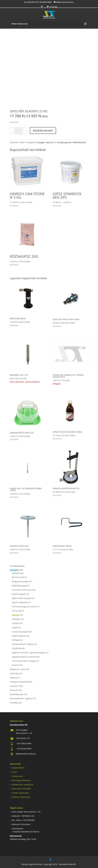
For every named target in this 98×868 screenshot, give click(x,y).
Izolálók (15, 623)
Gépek (13, 678)
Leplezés (14, 686)
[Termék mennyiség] (18, 131)
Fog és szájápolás (20, 602)
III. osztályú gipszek (63, 142)
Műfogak (16, 640)
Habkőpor (16, 619)
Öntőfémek (17, 648)
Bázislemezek (18, 577)
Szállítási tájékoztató (21, 797)
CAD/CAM (14, 673)
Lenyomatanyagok (20, 632)
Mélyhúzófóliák (19, 636)
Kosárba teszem (43, 130)
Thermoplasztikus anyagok (24, 661)
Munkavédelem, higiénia (23, 644)
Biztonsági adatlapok (21, 780)
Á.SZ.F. (15, 772)
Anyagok (41, 142)
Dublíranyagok (18, 594)
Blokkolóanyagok (19, 586)
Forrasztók (17, 611)
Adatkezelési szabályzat (22, 785)
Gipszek (49, 142)
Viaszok (15, 665)
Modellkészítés (79, 142)
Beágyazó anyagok (20, 581)
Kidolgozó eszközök (18, 682)
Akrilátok (16, 573)
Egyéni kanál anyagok (22, 598)
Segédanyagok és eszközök (24, 657)
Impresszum (17, 776)
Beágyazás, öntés (18, 669)
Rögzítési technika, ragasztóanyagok (28, 653)
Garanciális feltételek (21, 789)
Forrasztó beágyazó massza (24, 607)
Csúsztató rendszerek (22, 590)
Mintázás (14, 690)
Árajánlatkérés (18, 768)
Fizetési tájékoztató (20, 793)
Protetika (14, 703)
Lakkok (15, 627)
